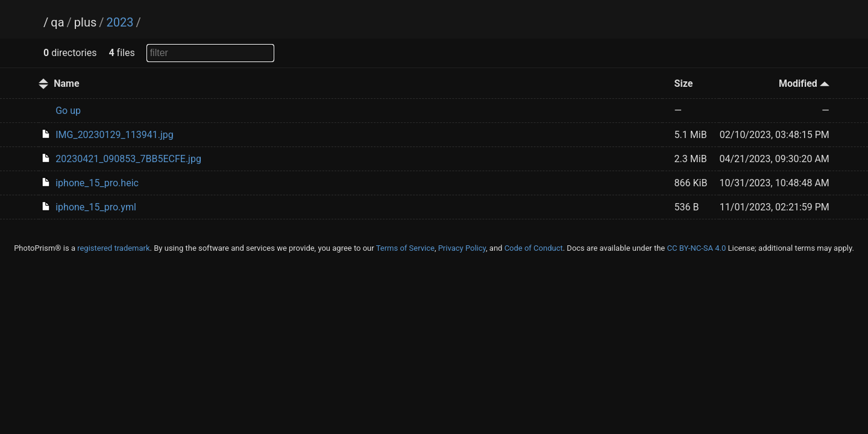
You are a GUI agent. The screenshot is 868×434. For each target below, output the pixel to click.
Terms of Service (405, 248)
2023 (120, 22)
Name (66, 83)
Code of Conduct (534, 248)
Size (684, 83)
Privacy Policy (462, 248)
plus (85, 22)
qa (57, 22)
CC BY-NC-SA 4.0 (696, 248)
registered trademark (113, 248)
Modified (804, 83)
